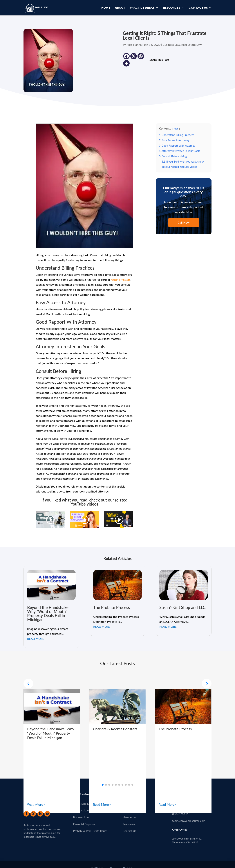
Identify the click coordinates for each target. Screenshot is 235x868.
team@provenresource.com (189, 821)
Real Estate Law (192, 45)
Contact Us (198, 8)
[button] (207, 683)
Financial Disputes (84, 824)
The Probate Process (112, 607)
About (120, 8)
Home (106, 8)
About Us (128, 804)
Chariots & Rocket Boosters (115, 729)
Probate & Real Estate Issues (90, 831)
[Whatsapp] (141, 56)
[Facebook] (126, 56)
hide (176, 129)
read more (36, 639)
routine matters (120, 280)
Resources (172, 8)
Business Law (171, 45)
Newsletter (129, 817)
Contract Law (81, 810)
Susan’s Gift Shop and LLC (182, 607)
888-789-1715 (181, 814)
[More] (126, 63)
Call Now (184, 222)
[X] (134, 56)
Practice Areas (142, 8)
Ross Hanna (134, 45)
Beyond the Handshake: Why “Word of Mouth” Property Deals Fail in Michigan (48, 613)
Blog (125, 810)
